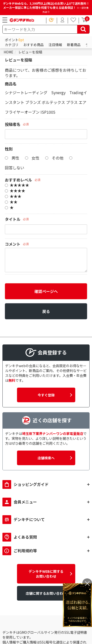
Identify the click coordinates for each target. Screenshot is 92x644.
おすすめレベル (18, 180)
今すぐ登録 (46, 395)
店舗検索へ (46, 458)
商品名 (11, 84)
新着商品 (74, 45)
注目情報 (55, 45)
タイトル (13, 219)
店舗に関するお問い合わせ (46, 593)
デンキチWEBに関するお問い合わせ (46, 574)
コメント (13, 244)
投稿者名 (13, 124)
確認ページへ (46, 291)
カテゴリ (12, 45)
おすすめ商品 (33, 45)
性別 (9, 149)
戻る (46, 311)
